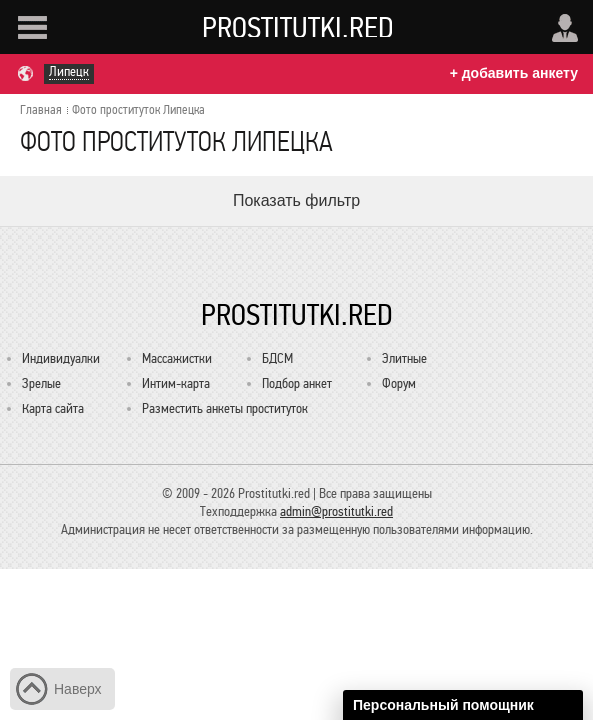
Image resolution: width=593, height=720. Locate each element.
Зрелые (41, 383)
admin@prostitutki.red (336, 511)
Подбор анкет (297, 383)
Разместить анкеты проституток (225, 408)
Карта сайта (53, 408)
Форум (399, 383)
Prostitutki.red (298, 27)
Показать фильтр (296, 200)
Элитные (404, 358)
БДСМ (277, 358)
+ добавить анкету (514, 73)
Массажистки (177, 358)
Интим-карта (176, 383)
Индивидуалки (61, 358)
